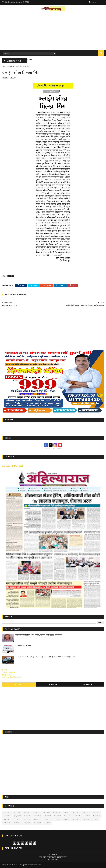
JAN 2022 (17, 812)
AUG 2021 (66, 819)
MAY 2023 (46, 812)
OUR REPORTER (9, 672)
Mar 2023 (27, 812)
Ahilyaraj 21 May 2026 (13, 466)
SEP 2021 (47, 823)
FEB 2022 (37, 812)
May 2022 (97, 816)
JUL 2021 (95, 819)
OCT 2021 (17, 819)
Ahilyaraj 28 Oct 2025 (24, 646)
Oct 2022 (56, 819)
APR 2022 (48, 816)
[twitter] (51, 445)
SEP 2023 (78, 816)
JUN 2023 (86, 812)
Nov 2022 (37, 823)
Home (4, 66)
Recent (19, 685)
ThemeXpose (22, 865)
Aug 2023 (27, 816)
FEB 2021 (86, 819)
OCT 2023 (68, 816)
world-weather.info (53, 426)
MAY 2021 (27, 823)
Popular (53, 685)
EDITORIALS (7, 675)
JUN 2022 (66, 812)
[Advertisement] (53, 31)
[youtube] (60, 445)
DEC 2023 (46, 819)
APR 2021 (76, 819)
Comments (87, 685)
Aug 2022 (7, 819)
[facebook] (46, 445)
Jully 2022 (17, 816)
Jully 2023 (76, 812)
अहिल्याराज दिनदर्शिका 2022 (12, 677)
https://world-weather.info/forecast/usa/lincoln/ (53, 428)
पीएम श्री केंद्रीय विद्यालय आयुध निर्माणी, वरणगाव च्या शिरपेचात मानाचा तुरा (39, 635)
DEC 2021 (7, 812)
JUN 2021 (7, 823)
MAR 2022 (37, 816)
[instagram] (55, 445)
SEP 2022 (27, 819)
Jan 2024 (36, 819)
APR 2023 (96, 812)
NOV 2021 (7, 816)
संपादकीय (11, 66)
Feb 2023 (57, 812)
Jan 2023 (87, 816)
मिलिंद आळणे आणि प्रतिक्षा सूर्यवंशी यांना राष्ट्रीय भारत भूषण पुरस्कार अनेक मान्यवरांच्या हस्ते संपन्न (45, 657)
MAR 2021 (17, 823)
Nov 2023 (57, 816)
